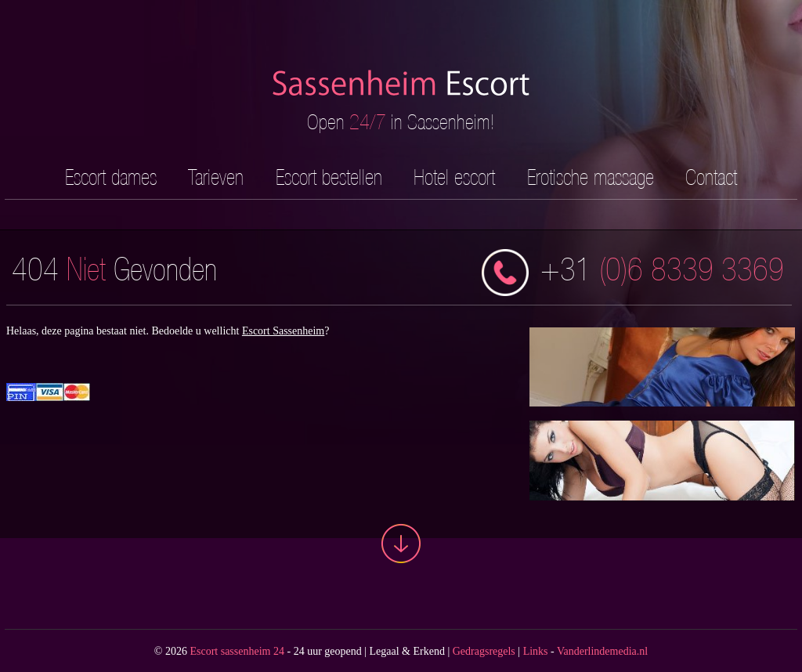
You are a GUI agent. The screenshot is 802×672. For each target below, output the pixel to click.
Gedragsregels (484, 651)
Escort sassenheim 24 (237, 651)
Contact (711, 177)
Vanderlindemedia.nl (602, 651)
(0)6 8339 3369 (633, 273)
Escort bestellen (329, 177)
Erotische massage (591, 177)
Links (536, 651)
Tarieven (216, 177)
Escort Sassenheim (283, 331)
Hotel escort (454, 177)
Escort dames (111, 177)
